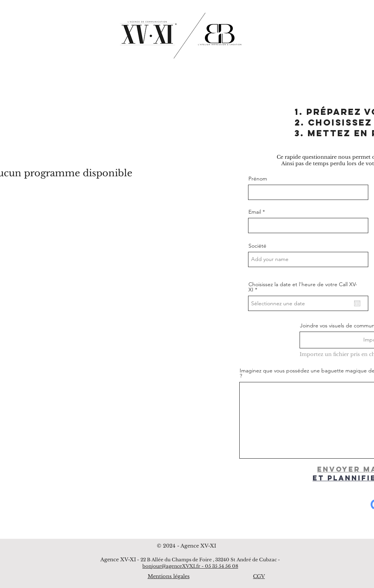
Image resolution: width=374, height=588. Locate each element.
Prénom (258, 179)
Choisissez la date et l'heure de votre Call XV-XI (303, 287)
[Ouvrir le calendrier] (357, 303)
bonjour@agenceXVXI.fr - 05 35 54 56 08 (190, 566)
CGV (259, 576)
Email (255, 212)
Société (257, 246)
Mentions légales (169, 576)
